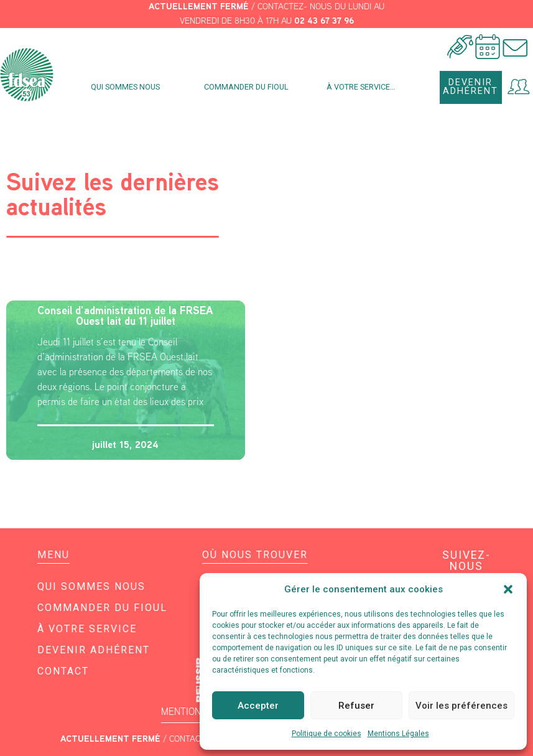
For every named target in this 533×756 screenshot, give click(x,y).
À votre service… (364, 87)
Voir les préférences (461, 706)
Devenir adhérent (94, 650)
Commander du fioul (246, 87)
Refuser (356, 706)
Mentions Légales (398, 734)
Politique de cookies (327, 734)
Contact (63, 671)
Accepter (258, 706)
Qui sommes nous (128, 87)
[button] (508, 589)
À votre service (87, 629)
